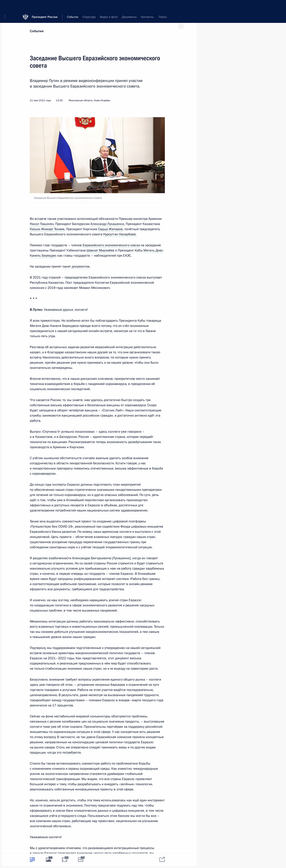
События (37, 31)
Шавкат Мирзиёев (100, 250)
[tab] (32, 860)
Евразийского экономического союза (111, 245)
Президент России (45, 6)
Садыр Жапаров (110, 229)
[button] (7, 6)
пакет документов (76, 266)
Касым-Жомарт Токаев (47, 229)
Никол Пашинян (42, 224)
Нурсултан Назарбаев (119, 234)
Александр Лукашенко (107, 224)
